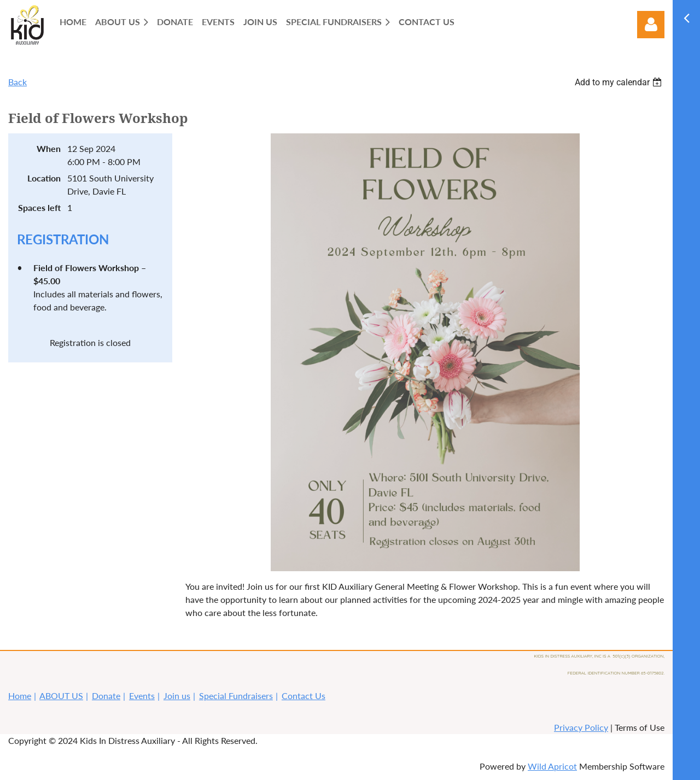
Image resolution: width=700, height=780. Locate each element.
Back (17, 82)
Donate (106, 696)
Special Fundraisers (236, 696)
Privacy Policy (581, 727)
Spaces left (39, 207)
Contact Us (304, 696)
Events (142, 696)
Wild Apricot (552, 766)
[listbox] (620, 82)
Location (44, 178)
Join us (177, 696)
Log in (651, 25)
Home (20, 696)
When (49, 148)
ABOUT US (61, 696)
